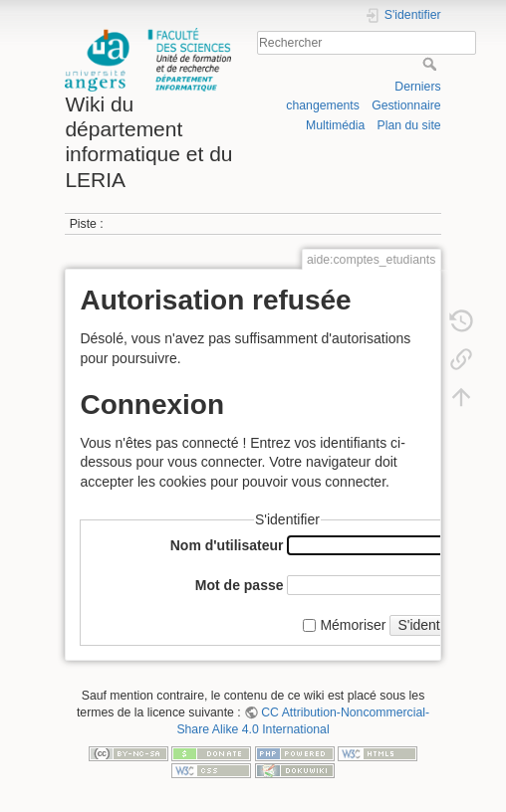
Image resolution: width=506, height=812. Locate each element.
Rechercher (432, 64)
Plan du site (409, 125)
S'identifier (430, 625)
